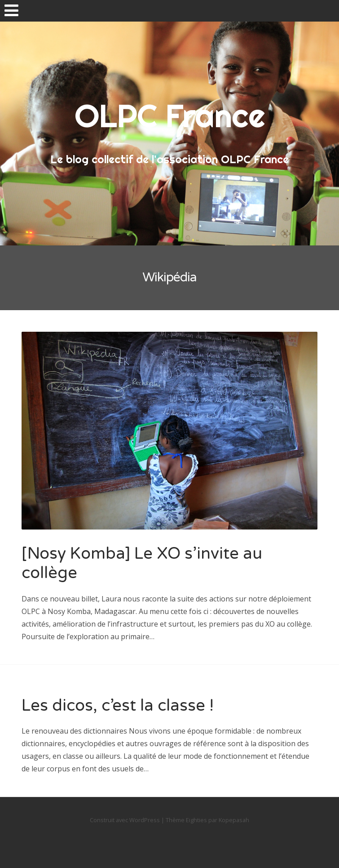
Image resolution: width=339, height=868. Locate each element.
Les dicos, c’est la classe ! (118, 706)
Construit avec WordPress (125, 820)
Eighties (196, 820)
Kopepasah (234, 820)
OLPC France (170, 116)
